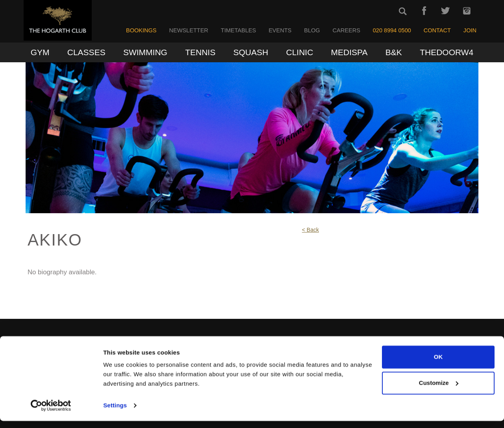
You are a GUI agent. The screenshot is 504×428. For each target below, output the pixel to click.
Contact (437, 30)
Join (470, 30)
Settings (115, 412)
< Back (310, 230)
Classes (86, 52)
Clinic (299, 52)
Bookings (141, 30)
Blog (312, 30)
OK (438, 364)
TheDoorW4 (447, 52)
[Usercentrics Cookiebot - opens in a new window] (51, 413)
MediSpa (349, 52)
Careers (346, 30)
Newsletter (188, 30)
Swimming (145, 52)
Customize (439, 390)
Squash (251, 52)
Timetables (238, 30)
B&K (394, 52)
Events (280, 30)
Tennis (200, 52)
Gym (40, 52)
